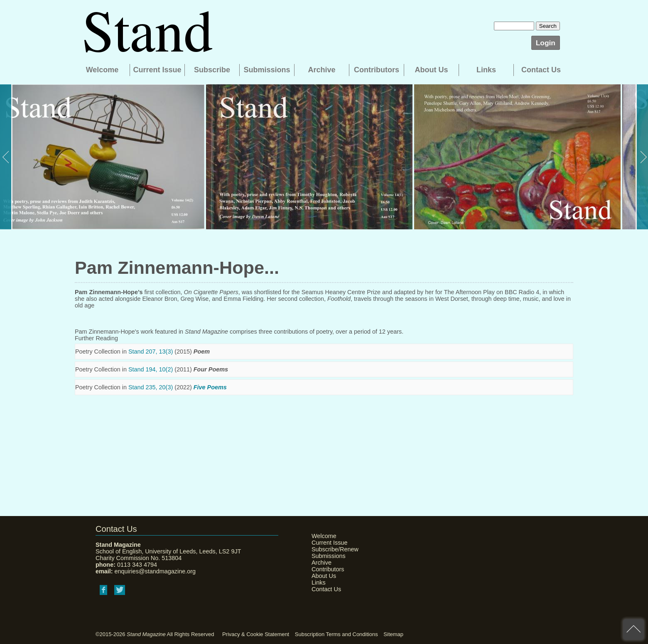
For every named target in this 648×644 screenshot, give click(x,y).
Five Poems (210, 387)
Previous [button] (6, 157)
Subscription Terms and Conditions (336, 634)
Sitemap (393, 634)
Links (486, 70)
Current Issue (157, 70)
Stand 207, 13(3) (151, 351)
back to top (633, 629)
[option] (102, 157)
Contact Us (541, 70)
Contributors (377, 70)
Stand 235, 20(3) (151, 387)
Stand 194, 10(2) (151, 369)
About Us (432, 70)
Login (546, 43)
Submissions (267, 70)
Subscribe (212, 70)
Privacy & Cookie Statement (256, 634)
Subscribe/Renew (332, 549)
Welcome (102, 70)
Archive (322, 70)
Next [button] (642, 157)
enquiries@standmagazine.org (155, 571)
